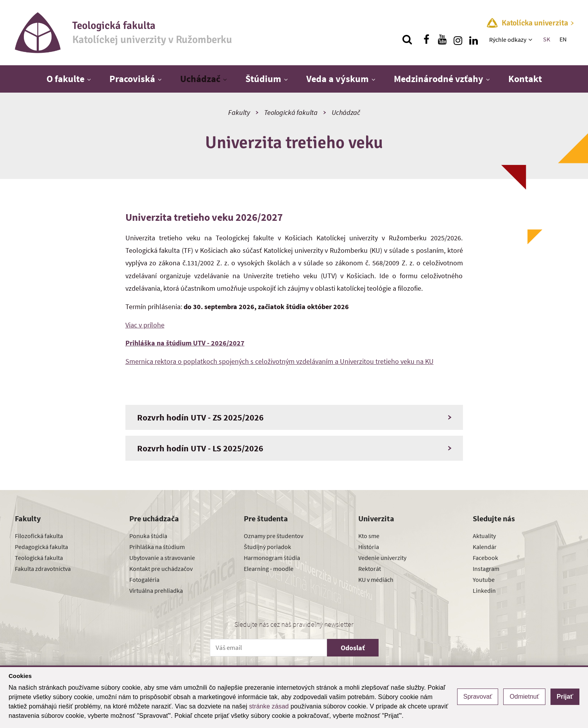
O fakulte (65, 79)
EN (563, 39)
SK (547, 39)
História (369, 547)
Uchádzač (200, 79)
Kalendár (485, 547)
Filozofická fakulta (39, 536)
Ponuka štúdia (148, 536)
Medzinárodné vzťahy (439, 79)
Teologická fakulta (291, 112)
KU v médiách (376, 580)
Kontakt (525, 79)
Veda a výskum (338, 79)
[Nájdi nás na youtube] (442, 39)
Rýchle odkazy (508, 39)
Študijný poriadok (267, 547)
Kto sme (369, 536)
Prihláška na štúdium (157, 547)
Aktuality (484, 536)
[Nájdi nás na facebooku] (427, 39)
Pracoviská (132, 79)
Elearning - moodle (269, 569)
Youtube (484, 580)
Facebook (485, 558)
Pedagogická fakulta (41, 547)
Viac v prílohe (145, 325)
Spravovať (478, 697)
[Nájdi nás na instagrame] (458, 39)
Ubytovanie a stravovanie (162, 558)
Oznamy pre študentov (273, 536)
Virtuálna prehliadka (156, 590)
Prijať (565, 697)
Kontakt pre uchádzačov (161, 569)
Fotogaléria (144, 580)
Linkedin (484, 590)
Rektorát (370, 569)
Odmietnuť (524, 697)
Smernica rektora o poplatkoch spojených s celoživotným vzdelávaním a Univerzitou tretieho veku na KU (280, 361)
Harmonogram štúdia (272, 558)
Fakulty (239, 112)
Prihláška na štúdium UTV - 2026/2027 (185, 343)
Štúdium (263, 79)
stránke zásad (269, 706)
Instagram (486, 569)
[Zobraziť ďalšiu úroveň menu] (531, 39)
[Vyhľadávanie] (407, 39)
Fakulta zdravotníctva (43, 569)
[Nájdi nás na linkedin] (474, 39)
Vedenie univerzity (382, 558)
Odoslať (353, 648)
